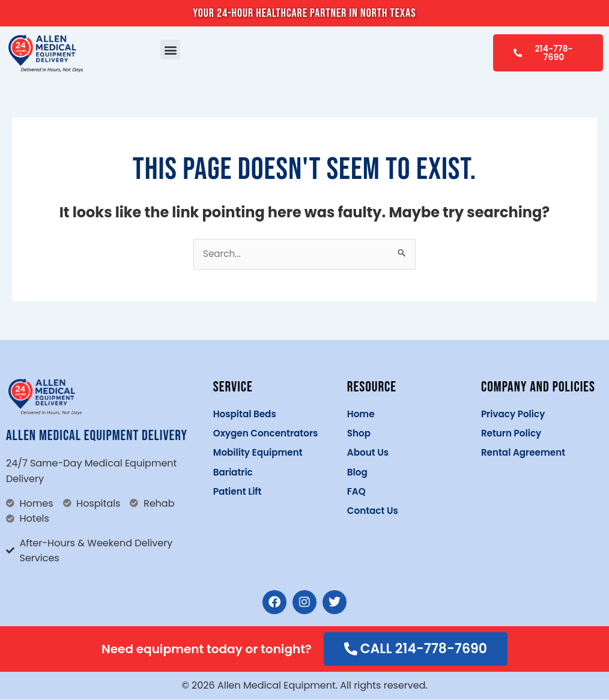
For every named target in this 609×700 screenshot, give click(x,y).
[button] (170, 50)
